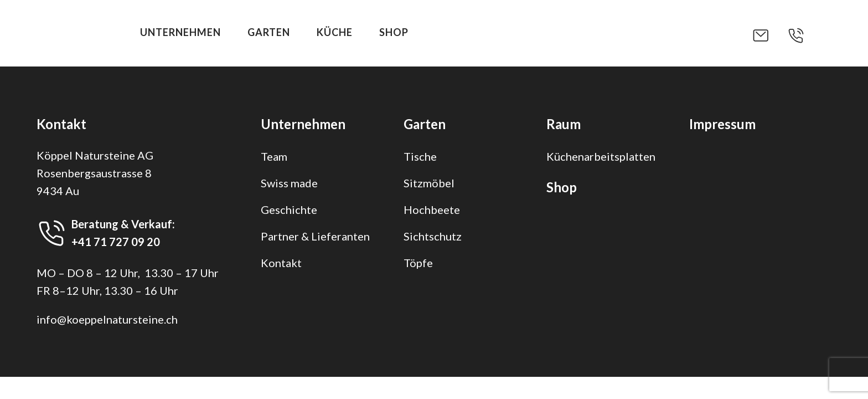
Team (274, 156)
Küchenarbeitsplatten (601, 156)
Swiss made (289, 183)
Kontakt (281, 263)
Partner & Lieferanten (315, 236)
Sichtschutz (433, 236)
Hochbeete (432, 209)
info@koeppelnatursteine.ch (107, 319)
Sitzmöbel (429, 183)
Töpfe (418, 263)
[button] (769, 35)
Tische (420, 156)
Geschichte (289, 209)
